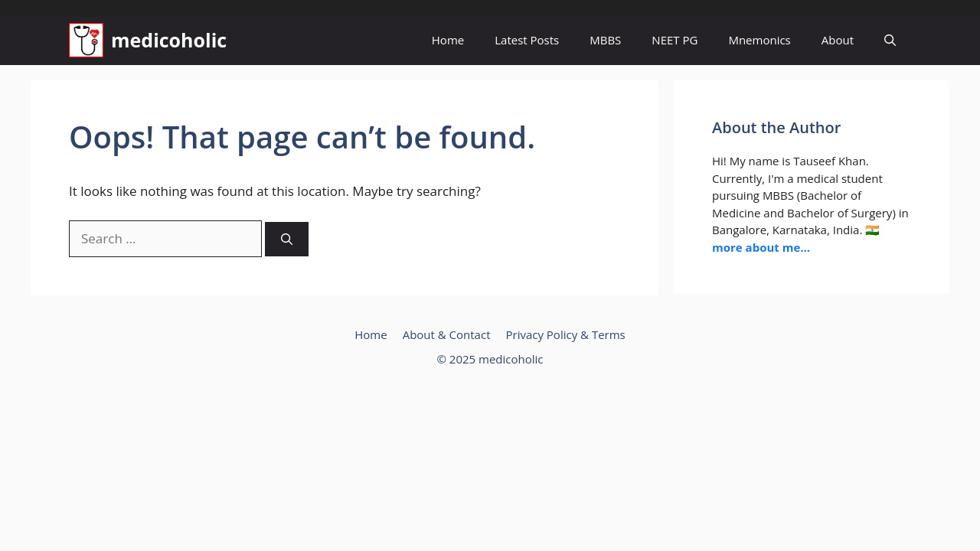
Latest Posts (527, 40)
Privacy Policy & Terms (565, 334)
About (838, 40)
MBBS (605, 40)
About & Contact (447, 334)
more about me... (761, 247)
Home (448, 40)
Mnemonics (759, 40)
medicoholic (169, 40)
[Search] (287, 239)
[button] (890, 40)
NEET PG (675, 40)
